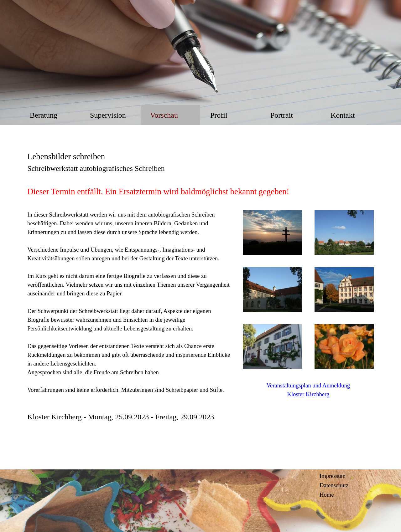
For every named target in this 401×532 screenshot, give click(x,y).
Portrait (282, 115)
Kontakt (343, 115)
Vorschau (164, 115)
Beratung (44, 115)
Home (327, 495)
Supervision (108, 115)
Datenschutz (334, 485)
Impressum (333, 476)
